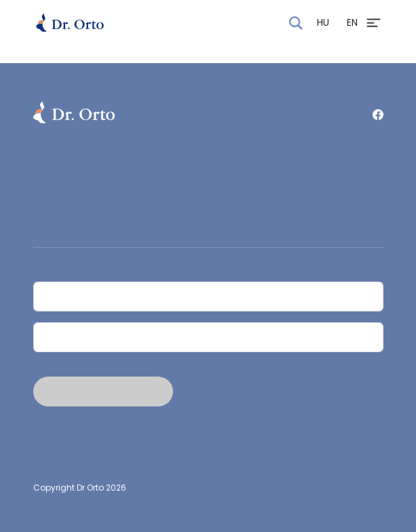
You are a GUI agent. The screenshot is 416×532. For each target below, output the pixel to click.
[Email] (208, 337)
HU (323, 22)
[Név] (208, 297)
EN (352, 22)
